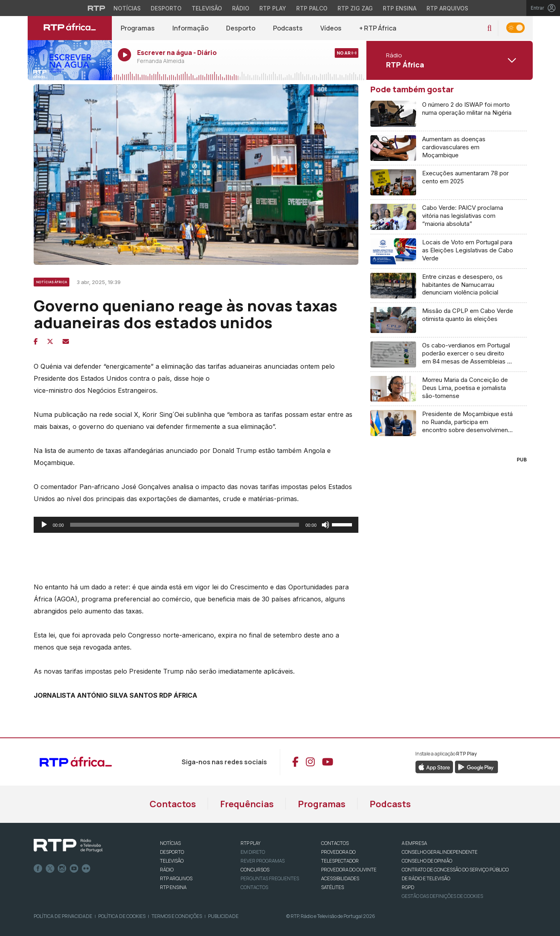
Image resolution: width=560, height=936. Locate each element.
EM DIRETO (253, 852)
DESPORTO (172, 852)
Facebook (38, 869)
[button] (489, 28)
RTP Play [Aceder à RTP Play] (273, 8)
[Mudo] (325, 525)
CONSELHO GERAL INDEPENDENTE (440, 852)
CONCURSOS (255, 870)
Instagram (62, 869)
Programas (138, 28)
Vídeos (331, 28)
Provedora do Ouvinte (349, 870)
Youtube (74, 869)
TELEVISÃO (172, 861)
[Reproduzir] (44, 525)
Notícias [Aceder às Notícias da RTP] (127, 8)
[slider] (185, 525)
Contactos (173, 804)
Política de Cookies (122, 916)
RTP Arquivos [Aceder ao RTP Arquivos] (447, 8)
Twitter (50, 869)
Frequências (247, 804)
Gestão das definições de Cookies (442, 896)
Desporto (241, 28)
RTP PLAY (251, 843)
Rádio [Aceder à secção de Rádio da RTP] (241, 8)
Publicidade (223, 916)
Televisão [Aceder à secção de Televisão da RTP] (207, 8)
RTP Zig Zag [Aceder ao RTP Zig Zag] (355, 8)
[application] (196, 525)
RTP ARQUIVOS (176, 878)
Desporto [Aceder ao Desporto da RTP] (166, 8)
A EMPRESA (414, 843)
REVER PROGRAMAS (263, 861)
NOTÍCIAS (170, 843)
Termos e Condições (177, 916)
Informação (190, 28)
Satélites (333, 887)
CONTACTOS (335, 843)
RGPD (408, 887)
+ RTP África (378, 28)
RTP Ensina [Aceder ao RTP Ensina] (400, 8)
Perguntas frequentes (270, 878)
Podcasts (288, 28)
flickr (86, 869)
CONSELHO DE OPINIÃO (427, 861)
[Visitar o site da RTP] (97, 8)
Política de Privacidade (63, 916)
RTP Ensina (173, 887)
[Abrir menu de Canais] (449, 60)
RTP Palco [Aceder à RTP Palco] (312, 8)
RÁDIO (167, 870)
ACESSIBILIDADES (340, 878)
